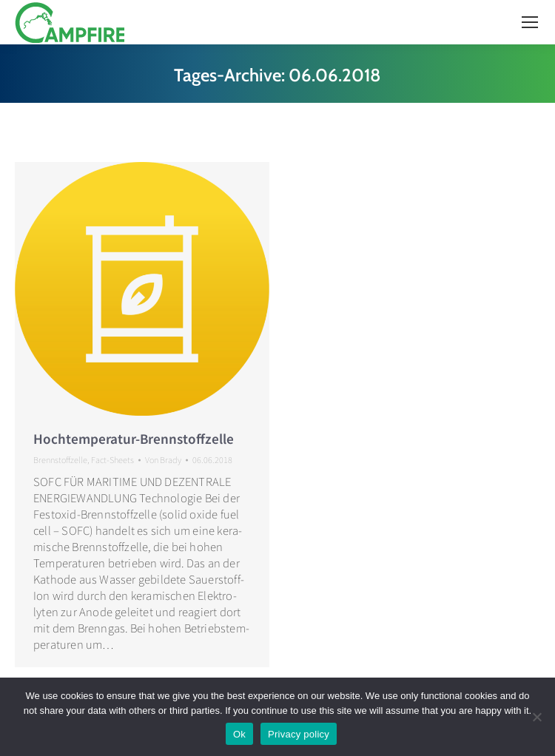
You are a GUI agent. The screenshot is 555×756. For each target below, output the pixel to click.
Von (163, 459)
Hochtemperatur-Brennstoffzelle (134, 438)
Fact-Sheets (112, 459)
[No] (536, 717)
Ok (239, 734)
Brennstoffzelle (60, 459)
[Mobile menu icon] (530, 22)
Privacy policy (299, 734)
